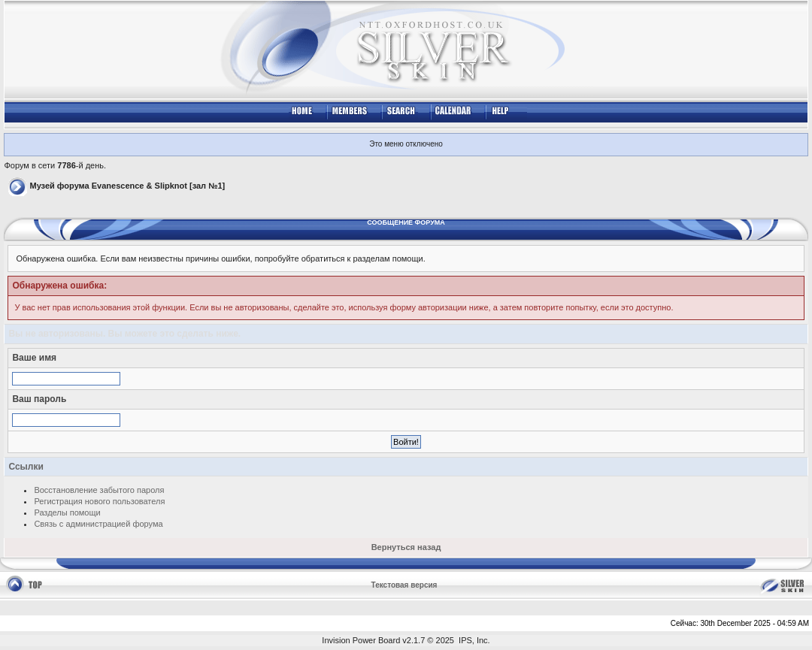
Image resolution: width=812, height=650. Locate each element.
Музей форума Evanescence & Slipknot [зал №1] (127, 186)
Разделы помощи (67, 512)
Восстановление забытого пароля (99, 490)
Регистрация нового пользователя (99, 501)
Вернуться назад (406, 547)
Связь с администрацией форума (98, 524)
